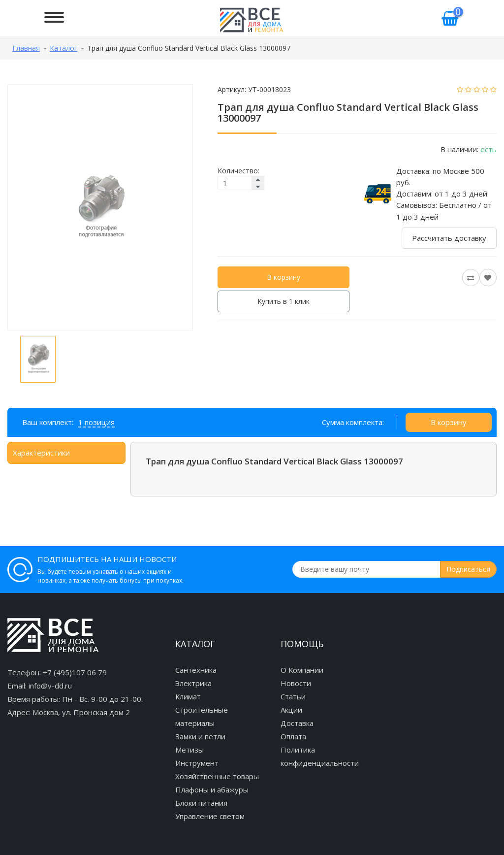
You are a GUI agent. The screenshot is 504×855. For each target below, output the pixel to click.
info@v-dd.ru (50, 686)
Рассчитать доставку (449, 238)
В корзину (283, 277)
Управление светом (210, 816)
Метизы (189, 750)
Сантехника (196, 670)
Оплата (293, 736)
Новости (296, 683)
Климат (188, 696)
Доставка (297, 723)
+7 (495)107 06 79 (75, 672)
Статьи (293, 696)
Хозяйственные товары (217, 776)
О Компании (302, 670)
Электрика (193, 683)
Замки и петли (200, 736)
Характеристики (41, 453)
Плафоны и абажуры (212, 789)
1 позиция (96, 422)
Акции (291, 710)
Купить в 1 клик (283, 301)
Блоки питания (201, 803)
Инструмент (197, 763)
